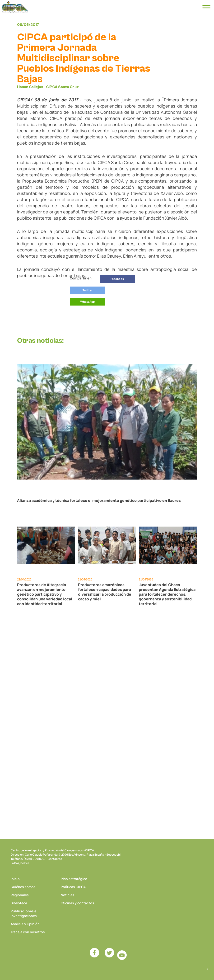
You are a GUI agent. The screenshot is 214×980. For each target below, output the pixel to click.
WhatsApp (87, 302)
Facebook (117, 279)
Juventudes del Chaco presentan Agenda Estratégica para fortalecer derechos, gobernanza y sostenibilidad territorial (167, 594)
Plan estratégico (74, 879)
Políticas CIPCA (73, 887)
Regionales (20, 895)
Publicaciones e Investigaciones (24, 913)
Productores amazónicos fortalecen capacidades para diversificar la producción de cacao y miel (105, 592)
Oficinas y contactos (77, 903)
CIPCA (15, 7)
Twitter (88, 290)
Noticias (67, 895)
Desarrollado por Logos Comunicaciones (207, 969)
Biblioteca (19, 903)
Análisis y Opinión (25, 924)
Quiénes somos (23, 887)
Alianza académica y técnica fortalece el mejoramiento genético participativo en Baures (99, 500)
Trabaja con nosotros (28, 932)
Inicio (15, 879)
